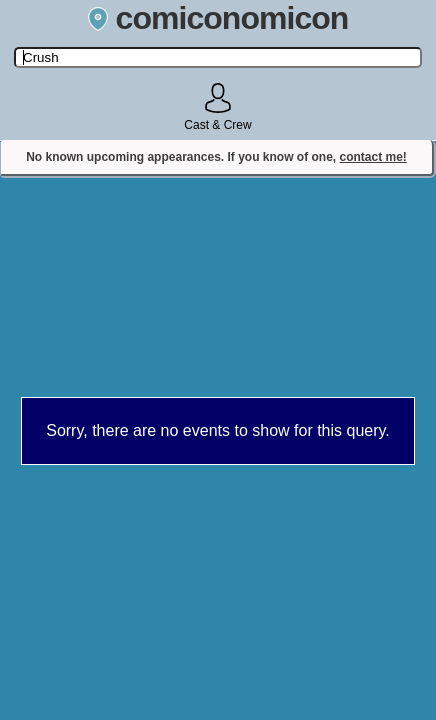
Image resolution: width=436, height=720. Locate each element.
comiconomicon (218, 18)
